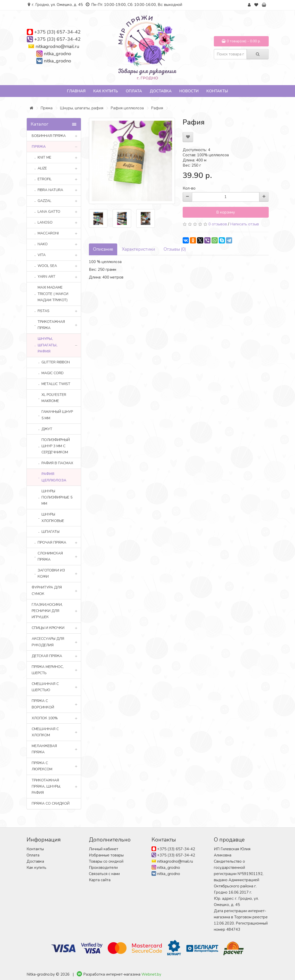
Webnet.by (151, 974)
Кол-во (189, 188)
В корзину (226, 212)
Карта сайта (100, 880)
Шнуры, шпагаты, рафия (82, 108)
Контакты (217, 91)
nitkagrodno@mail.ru (57, 46)
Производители (103, 868)
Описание (103, 249)
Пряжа (47, 108)
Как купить (106, 91)
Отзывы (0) (175, 249)
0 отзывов (218, 224)
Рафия (157, 108)
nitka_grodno (57, 54)
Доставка (161, 91)
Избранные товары (106, 855)
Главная (76, 91)
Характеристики (138, 249)
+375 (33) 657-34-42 (57, 32)
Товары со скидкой (106, 861)
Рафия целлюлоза (127, 108)
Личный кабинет (104, 849)
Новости (189, 91)
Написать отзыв (245, 224)
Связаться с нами (104, 874)
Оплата (134, 91)
